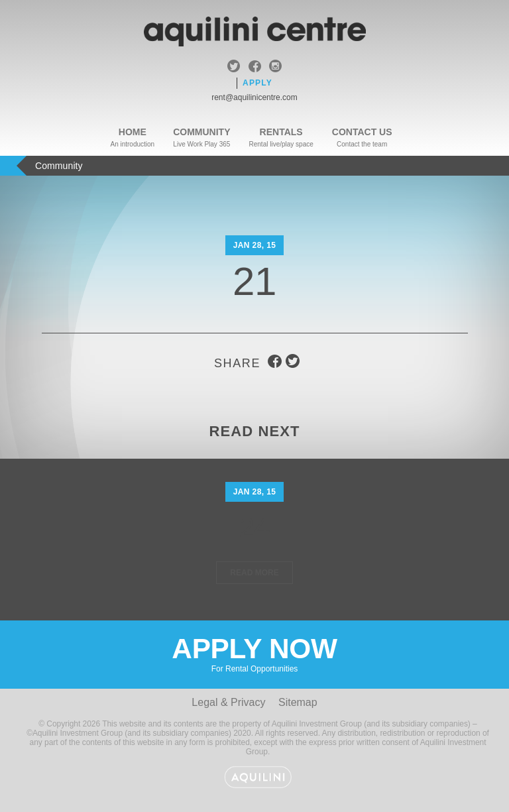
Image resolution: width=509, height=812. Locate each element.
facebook (255, 68)
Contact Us (362, 132)
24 (255, 527)
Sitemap (298, 702)
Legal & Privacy (228, 702)
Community (201, 132)
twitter (234, 68)
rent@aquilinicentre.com (254, 97)
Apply (257, 83)
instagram (275, 68)
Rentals (281, 132)
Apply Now (254, 653)
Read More (254, 573)
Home (133, 132)
